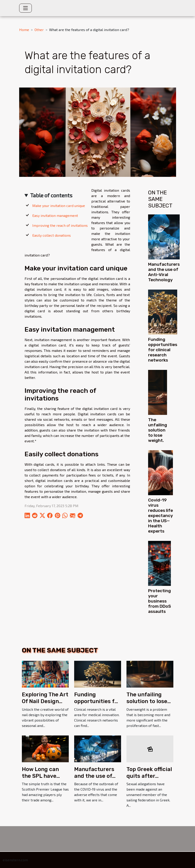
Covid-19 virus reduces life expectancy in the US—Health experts (161, 516)
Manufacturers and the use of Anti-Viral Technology (164, 272)
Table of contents (51, 195)
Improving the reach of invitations (60, 225)
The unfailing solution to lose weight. (158, 430)
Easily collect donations (52, 235)
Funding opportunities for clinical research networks (163, 350)
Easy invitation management (55, 215)
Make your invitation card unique (59, 206)
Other (39, 30)
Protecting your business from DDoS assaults (159, 601)
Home (24, 30)
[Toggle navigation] (25, 8)
